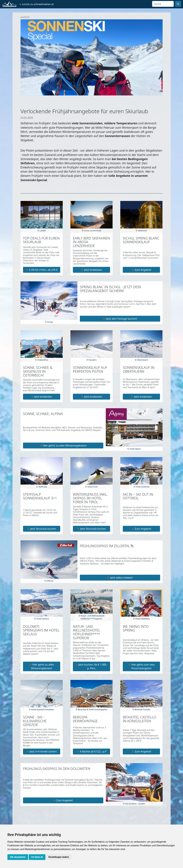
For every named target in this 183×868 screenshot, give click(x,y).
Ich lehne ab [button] (37, 857)
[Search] (163, 4)
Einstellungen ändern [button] (59, 857)
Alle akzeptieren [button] (18, 857)
